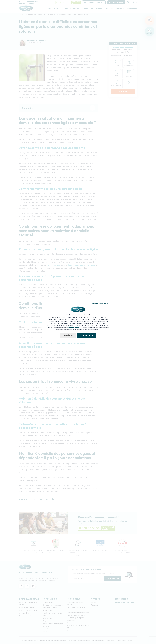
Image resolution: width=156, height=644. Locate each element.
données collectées (75, 328)
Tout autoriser (87, 335)
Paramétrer (67, 335)
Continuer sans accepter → (101, 304)
